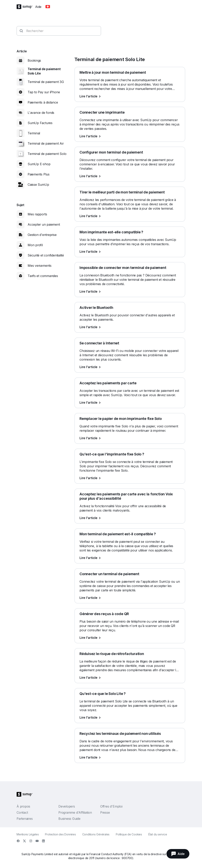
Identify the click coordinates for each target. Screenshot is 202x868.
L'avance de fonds (41, 113)
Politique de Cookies (129, 834)
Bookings (34, 60)
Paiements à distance (43, 102)
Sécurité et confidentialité (46, 255)
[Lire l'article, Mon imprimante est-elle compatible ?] (130, 252)
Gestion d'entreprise (42, 235)
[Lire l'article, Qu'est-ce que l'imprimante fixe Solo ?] (130, 478)
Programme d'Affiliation (75, 812)
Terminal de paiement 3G (46, 82)
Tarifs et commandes (43, 276)
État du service (158, 834)
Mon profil (35, 245)
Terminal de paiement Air (46, 143)
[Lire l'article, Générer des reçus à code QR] (130, 638)
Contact (22, 812)
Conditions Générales (96, 834)
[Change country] (48, 7)
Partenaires (25, 819)
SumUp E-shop (39, 164)
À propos (23, 806)
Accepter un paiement (44, 224)
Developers (67, 806)
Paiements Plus (39, 174)
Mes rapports (37, 214)
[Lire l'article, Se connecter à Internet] (130, 367)
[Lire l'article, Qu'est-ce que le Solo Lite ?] (130, 717)
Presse (105, 812)
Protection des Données (60, 834)
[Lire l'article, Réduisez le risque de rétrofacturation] (130, 678)
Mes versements (40, 266)
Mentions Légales (28, 834)
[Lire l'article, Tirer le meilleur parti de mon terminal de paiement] (130, 216)
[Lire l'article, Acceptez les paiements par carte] (130, 402)
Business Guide (69, 819)
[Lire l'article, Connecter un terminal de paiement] (130, 598)
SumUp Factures (40, 123)
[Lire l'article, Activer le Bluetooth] (130, 327)
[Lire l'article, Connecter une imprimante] (130, 136)
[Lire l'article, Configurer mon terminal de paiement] (130, 176)
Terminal (34, 133)
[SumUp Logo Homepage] (26, 7)
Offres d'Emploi (111, 806)
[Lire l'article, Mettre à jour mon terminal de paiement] (130, 96)
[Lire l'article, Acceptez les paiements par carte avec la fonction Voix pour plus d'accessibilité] (130, 518)
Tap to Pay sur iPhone (44, 92)
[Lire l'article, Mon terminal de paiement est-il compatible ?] (130, 558)
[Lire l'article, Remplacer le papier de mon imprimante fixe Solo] (130, 438)
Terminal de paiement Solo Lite (44, 71)
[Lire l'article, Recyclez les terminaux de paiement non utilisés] (130, 757)
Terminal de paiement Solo (47, 154)
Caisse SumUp (38, 185)
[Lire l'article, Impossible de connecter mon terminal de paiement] (130, 291)
